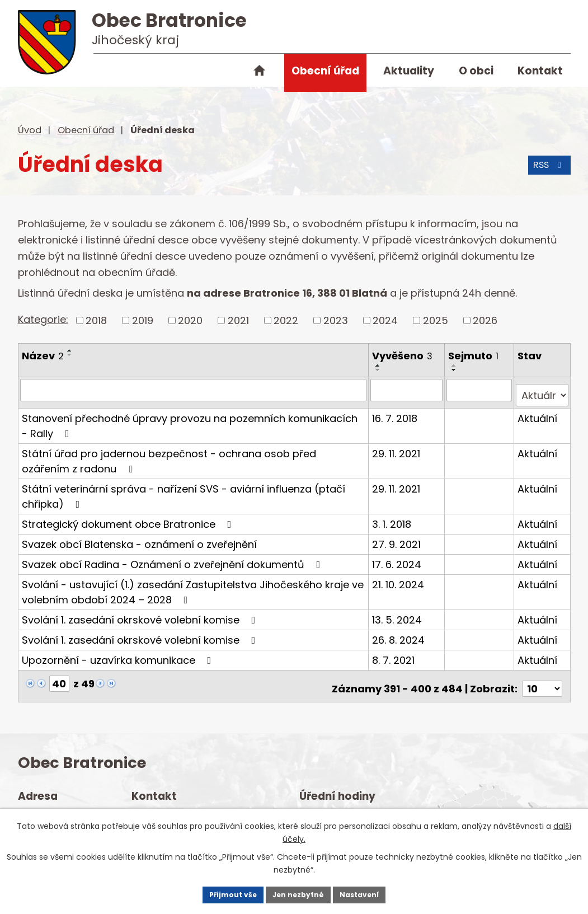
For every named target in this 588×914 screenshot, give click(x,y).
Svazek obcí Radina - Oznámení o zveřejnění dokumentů (173, 558)
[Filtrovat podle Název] (194, 390)
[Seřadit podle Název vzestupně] (70, 350)
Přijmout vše (212, 892)
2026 (485, 320)
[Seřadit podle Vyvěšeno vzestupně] (379, 365)
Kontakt (540, 71)
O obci (476, 71)
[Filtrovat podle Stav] (542, 390)
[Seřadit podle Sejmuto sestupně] (455, 370)
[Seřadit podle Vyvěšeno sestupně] (379, 370)
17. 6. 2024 (398, 558)
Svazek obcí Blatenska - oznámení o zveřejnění (139, 538)
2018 (96, 320)
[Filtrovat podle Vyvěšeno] (408, 390)
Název (43, 356)
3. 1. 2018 (393, 518)
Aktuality (409, 71)
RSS (546, 172)
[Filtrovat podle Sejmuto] (480, 390)
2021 (238, 320)
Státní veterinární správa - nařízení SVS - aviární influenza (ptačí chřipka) (184, 490)
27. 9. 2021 (398, 538)
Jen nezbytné (298, 892)
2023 (336, 320)
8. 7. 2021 (394, 654)
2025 (436, 320)
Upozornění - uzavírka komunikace (119, 654)
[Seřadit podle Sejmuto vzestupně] (455, 365)
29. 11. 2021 (397, 447)
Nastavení (380, 892)
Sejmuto (474, 356)
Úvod (260, 73)
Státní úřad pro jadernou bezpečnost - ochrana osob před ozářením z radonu (169, 455)
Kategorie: (43, 319)
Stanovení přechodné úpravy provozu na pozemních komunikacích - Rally (194, 420)
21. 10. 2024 (399, 578)
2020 (190, 320)
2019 (143, 320)
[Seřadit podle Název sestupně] (70, 355)
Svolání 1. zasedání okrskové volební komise (141, 614)
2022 (286, 320)
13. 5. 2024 (398, 614)
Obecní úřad (325, 71)
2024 (385, 320)
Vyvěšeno (403, 356)
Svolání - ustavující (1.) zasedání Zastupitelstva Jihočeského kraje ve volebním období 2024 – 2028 (193, 586)
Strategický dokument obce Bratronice (129, 518)
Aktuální (538, 412)
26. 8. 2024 (399, 634)
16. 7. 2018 (396, 412)
